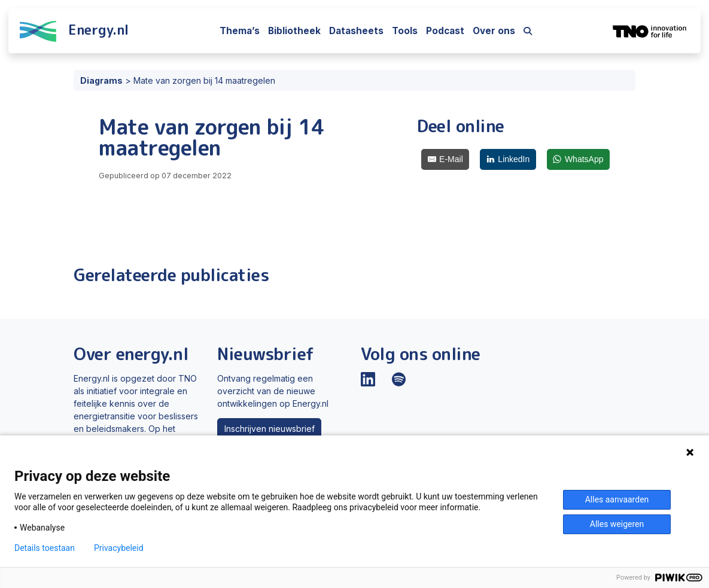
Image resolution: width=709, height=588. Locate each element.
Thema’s (240, 31)
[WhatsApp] (578, 159)
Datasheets (356, 31)
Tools (405, 31)
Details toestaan (45, 548)
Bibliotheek (294, 31)
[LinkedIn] (508, 159)
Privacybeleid (119, 548)
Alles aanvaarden (617, 499)
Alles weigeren (617, 524)
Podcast (445, 31)
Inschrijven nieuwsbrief (270, 429)
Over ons (494, 31)
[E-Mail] (445, 159)
